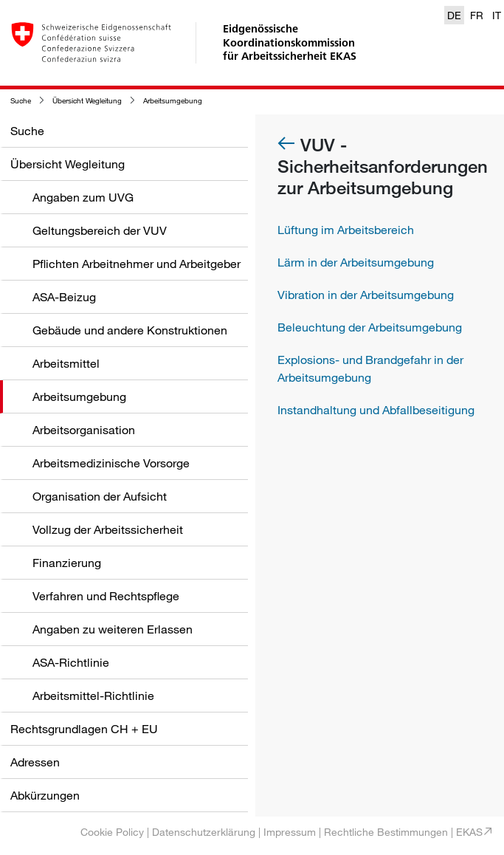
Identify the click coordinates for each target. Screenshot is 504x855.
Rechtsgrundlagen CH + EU (84, 729)
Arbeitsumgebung (173, 101)
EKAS (469, 832)
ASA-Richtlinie (71, 662)
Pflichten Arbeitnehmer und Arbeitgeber (137, 264)
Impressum (290, 832)
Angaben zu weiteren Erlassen (113, 629)
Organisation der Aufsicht (100, 496)
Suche (21, 101)
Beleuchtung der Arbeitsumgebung (370, 327)
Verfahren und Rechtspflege (106, 596)
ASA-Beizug (64, 297)
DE (454, 15)
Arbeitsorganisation (84, 430)
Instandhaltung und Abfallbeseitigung (376, 410)
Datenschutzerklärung (204, 832)
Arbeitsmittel (66, 363)
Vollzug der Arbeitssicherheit (108, 529)
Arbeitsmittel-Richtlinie (93, 696)
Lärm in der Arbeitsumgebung (356, 262)
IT (497, 15)
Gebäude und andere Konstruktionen (130, 330)
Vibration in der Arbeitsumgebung (366, 295)
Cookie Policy (112, 832)
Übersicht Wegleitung (87, 101)
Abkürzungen (45, 795)
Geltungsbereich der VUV (100, 230)
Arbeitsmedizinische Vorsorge (111, 463)
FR (477, 15)
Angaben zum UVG (83, 197)
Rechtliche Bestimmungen (386, 832)
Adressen (35, 762)
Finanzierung (67, 563)
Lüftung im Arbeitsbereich (346, 230)
